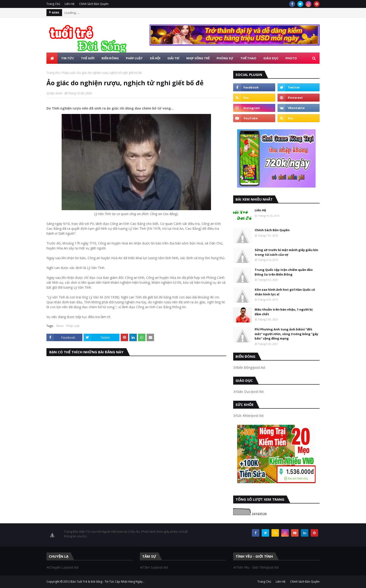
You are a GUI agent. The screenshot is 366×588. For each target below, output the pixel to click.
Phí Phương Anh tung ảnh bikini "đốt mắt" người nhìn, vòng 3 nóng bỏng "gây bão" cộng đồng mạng (286, 334)
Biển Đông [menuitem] (110, 58)
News (60, 326)
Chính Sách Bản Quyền (94, 4)
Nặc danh (56, 93)
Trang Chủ (53, 4)
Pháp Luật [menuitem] (134, 58)
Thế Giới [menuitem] (88, 58)
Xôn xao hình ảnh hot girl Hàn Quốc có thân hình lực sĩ (285, 292)
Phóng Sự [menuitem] (225, 58)
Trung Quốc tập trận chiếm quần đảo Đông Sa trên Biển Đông (284, 272)
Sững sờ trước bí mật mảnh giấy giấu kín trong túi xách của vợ (286, 252)
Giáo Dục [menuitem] (271, 58)
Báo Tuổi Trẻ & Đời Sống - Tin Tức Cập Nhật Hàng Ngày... (107, 582)
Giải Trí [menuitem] (173, 58)
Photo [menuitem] (291, 58)
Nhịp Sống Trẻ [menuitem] (198, 58)
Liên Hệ (70, 4)
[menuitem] (52, 58)
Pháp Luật (68, 73)
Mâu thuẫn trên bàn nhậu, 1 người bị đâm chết (284, 312)
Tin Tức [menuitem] (68, 58)
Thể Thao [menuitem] (248, 58)
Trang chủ (53, 73)
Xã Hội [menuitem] (155, 58)
